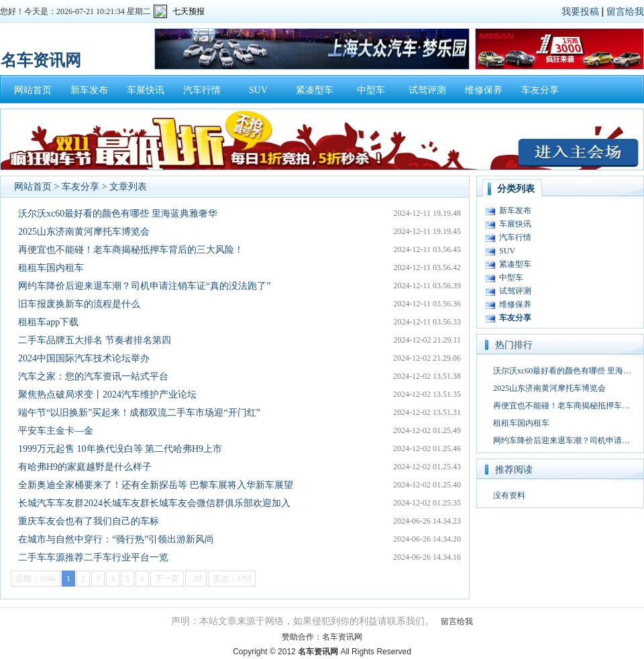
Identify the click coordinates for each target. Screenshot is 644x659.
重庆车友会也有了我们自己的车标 (89, 521)
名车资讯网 (342, 637)
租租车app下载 (48, 322)
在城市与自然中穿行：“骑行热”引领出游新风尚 (116, 539)
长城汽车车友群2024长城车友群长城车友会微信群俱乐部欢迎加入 (154, 503)
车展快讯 (146, 90)
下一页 (167, 579)
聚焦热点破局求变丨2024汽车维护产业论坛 (107, 395)
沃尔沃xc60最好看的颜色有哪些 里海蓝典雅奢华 (118, 214)
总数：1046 (36, 579)
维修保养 (484, 90)
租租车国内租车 (51, 268)
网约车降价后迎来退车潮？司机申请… (561, 440)
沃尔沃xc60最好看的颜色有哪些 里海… (562, 371)
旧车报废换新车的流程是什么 (79, 304)
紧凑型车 (315, 90)
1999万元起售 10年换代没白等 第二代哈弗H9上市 (120, 449)
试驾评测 (427, 90)
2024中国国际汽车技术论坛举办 (84, 358)
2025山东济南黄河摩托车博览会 (84, 232)
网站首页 (33, 90)
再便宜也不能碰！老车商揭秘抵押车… (561, 406)
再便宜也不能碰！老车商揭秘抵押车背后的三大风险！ (131, 250)
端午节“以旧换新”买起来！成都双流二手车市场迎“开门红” (139, 413)
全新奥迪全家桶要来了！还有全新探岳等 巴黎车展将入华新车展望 (156, 485)
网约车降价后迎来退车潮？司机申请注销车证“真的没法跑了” (144, 286)
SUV (258, 90)
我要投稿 (580, 11)
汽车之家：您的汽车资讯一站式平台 (93, 376)
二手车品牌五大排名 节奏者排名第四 (95, 340)
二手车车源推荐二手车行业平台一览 (93, 557)
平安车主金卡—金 (56, 431)
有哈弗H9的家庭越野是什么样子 (85, 467)
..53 (196, 579)
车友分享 (540, 90)
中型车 (371, 90)
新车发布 (89, 90)
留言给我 (625, 11)
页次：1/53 (232, 579)
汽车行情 (202, 90)
